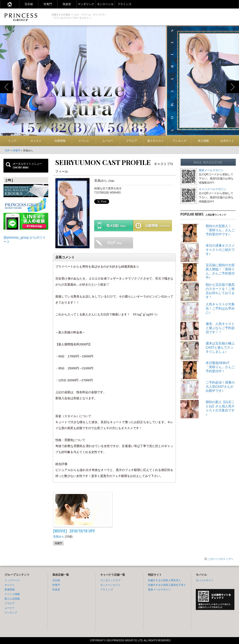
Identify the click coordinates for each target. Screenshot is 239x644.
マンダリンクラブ (110, 580)
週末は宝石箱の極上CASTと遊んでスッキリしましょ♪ (220, 347)
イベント (84, 141)
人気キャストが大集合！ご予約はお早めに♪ (220, 308)
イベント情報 (12, 594)
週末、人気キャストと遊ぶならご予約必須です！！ (220, 328)
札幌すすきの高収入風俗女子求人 (167, 585)
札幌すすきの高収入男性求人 (164, 580)
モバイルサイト (205, 580)
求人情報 (203, 141)
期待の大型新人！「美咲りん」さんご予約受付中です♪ (220, 230)
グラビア (132, 141)
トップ (12, 141)
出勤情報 (60, 141)
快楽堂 (67, 4)
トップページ (12, 580)
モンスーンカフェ (110, 585)
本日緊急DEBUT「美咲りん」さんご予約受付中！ (220, 367)
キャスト (36, 141)
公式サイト (227, 141)
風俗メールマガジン (211, 170)
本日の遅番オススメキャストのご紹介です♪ (220, 250)
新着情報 (10, 589)
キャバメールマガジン (213, 189)
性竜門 (48, 4)
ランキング (179, 141)
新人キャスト (156, 141)
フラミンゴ (124, 4)
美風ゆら (59, 537)
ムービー (108, 141)
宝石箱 (29, 4)
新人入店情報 (12, 599)
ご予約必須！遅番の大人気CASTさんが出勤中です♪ (220, 387)
